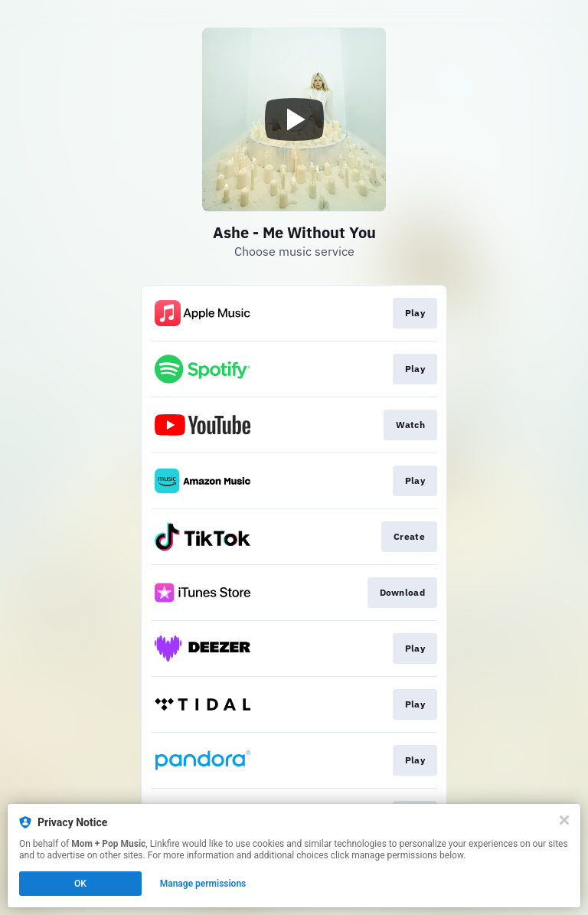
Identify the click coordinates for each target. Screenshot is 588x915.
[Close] (564, 820)
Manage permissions (203, 884)
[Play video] (294, 119)
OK (80, 884)
